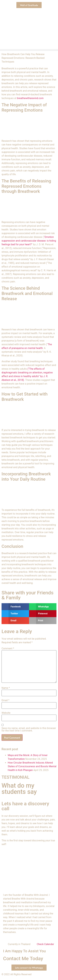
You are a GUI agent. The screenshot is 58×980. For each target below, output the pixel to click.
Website (6, 713)
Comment (8, 649)
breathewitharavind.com (30, 98)
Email (5, 700)
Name (6, 688)
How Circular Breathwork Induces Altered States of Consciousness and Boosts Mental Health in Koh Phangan (32, 766)
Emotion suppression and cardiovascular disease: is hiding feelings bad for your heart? (29, 241)
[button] (29, 50)
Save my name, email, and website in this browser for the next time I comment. (29, 729)
